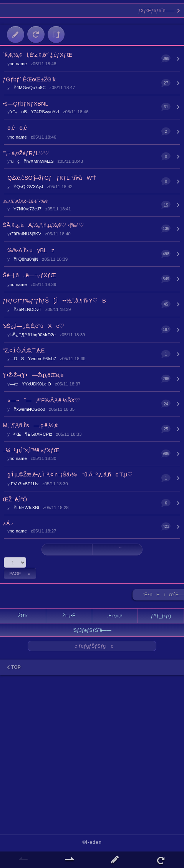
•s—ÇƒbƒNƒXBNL (25, 104)
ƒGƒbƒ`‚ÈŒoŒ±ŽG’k (29, 79)
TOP (14, 667)
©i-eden (92, 842)
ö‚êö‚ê (15, 128)
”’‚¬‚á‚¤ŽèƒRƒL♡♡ (26, 153)
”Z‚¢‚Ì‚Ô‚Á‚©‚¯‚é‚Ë (24, 351)
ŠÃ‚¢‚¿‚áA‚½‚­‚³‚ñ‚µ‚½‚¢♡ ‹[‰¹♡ (43, 225)
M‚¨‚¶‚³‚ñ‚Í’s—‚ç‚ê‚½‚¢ (30, 425)
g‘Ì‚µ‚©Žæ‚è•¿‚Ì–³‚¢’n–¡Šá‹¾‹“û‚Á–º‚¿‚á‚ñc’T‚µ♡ (68, 475)
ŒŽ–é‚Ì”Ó (15, 499)
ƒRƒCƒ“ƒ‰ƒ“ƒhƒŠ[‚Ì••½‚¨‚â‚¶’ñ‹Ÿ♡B (54, 301)
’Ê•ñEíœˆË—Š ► (164, 596)
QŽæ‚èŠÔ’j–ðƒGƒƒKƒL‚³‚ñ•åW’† (49, 178)
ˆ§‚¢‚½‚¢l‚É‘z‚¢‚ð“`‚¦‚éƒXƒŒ (37, 55)
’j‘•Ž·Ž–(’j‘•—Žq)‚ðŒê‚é (33, 375)
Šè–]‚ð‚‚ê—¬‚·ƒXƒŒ (29, 275)
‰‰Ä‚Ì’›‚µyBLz (28, 250)
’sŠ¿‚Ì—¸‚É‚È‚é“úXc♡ (33, 326)
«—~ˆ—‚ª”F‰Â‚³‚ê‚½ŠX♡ (41, 400)
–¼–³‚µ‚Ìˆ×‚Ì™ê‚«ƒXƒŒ (31, 450)
